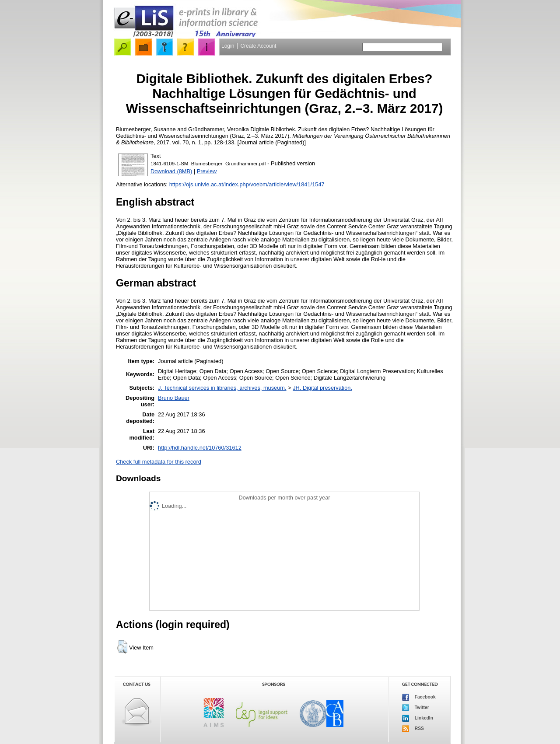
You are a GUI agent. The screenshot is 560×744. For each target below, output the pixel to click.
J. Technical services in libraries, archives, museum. (222, 388)
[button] (122, 647)
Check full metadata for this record (159, 462)
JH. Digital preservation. (322, 388)
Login (228, 46)
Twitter (416, 708)
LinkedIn (418, 718)
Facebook (419, 697)
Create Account (258, 46)
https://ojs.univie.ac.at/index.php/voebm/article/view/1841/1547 (247, 184)
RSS (413, 729)
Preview (207, 171)
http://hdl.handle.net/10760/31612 (200, 448)
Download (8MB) (171, 171)
